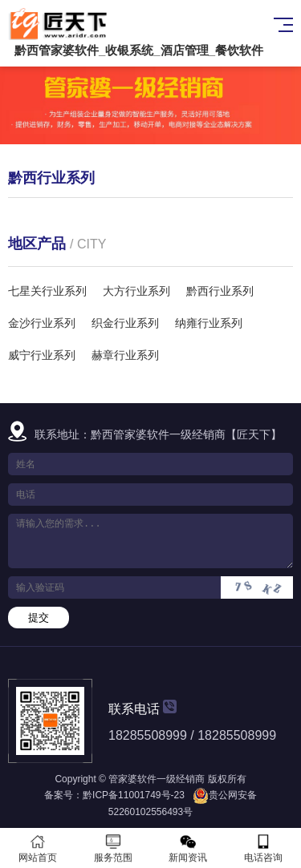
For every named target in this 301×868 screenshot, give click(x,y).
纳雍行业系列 (209, 323)
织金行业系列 (125, 323)
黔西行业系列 (220, 291)
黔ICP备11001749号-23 (134, 795)
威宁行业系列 (42, 355)
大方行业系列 (136, 291)
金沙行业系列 (42, 323)
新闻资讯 (189, 848)
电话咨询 (263, 848)
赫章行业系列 (125, 355)
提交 (39, 618)
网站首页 (38, 848)
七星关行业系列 (47, 291)
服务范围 (113, 848)
